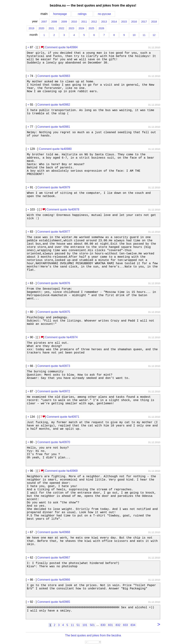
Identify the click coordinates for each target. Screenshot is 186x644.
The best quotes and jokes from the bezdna (93, 635)
